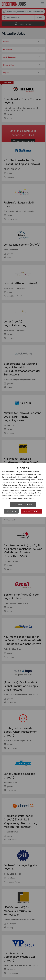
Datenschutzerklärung (26, 498)
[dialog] (23, 490)
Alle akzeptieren (31, 511)
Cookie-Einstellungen (23, 504)
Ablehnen (11, 511)
